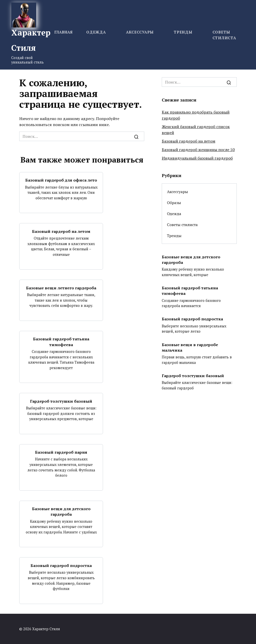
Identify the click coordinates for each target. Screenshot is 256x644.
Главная (63, 32)
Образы (174, 203)
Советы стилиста (182, 225)
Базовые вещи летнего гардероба (61, 288)
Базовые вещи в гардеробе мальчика (190, 347)
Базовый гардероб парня (61, 452)
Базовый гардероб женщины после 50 (198, 150)
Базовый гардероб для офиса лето (61, 180)
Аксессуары (140, 32)
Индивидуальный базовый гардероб (197, 158)
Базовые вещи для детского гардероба (61, 511)
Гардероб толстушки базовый (61, 401)
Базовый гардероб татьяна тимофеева (61, 342)
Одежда (96, 32)
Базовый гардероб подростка (61, 565)
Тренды (183, 32)
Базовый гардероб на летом (61, 231)
